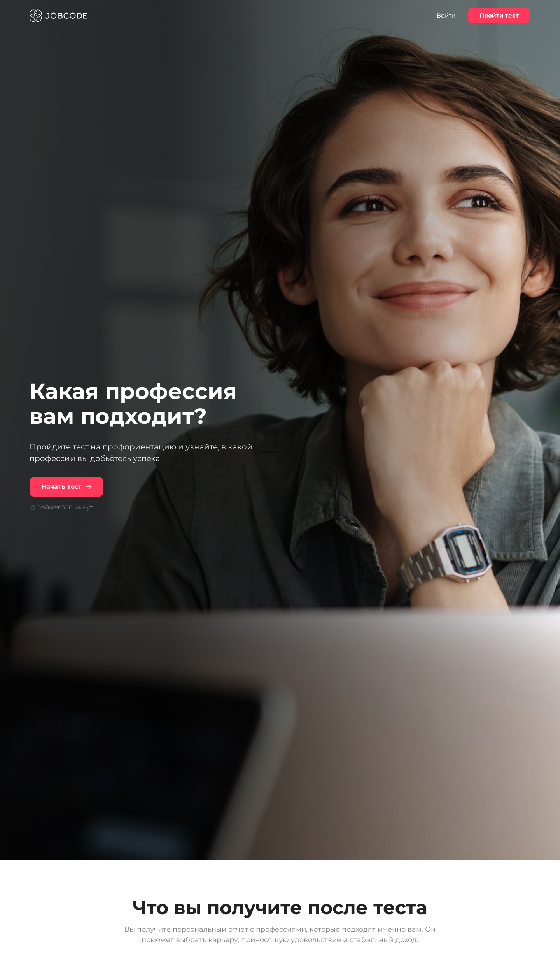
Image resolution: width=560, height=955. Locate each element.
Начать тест (66, 487)
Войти (446, 15)
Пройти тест (499, 15)
